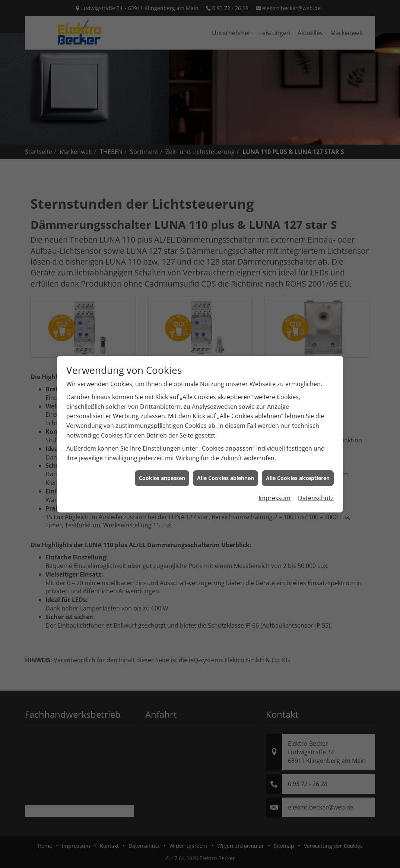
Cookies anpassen (162, 466)
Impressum (274, 486)
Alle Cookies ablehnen (226, 466)
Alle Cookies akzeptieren (298, 466)
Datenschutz (316, 486)
